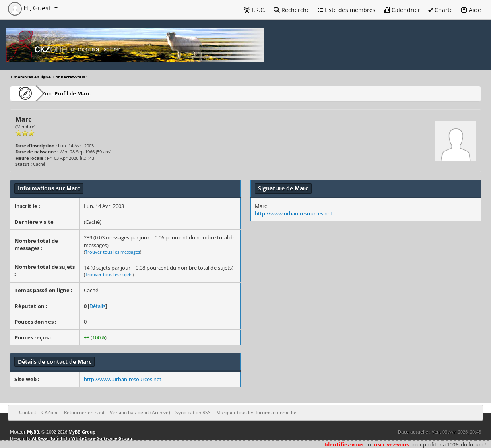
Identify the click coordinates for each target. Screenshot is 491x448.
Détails (97, 306)
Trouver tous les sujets (109, 274)
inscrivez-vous (391, 444)
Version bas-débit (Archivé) (140, 412)
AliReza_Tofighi (48, 438)
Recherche (292, 10)
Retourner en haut (84, 412)
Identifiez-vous (344, 444)
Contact (28, 412)
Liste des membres (347, 10)
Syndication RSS (193, 412)
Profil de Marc (97, 93)
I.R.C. (255, 10)
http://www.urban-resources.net (123, 379)
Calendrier (402, 10)
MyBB (33, 432)
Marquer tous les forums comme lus (257, 412)
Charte (440, 10)
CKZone (57, 93)
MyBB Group (82, 432)
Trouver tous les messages (112, 252)
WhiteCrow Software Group (102, 438)
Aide (471, 10)
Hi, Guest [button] (30, 8)
